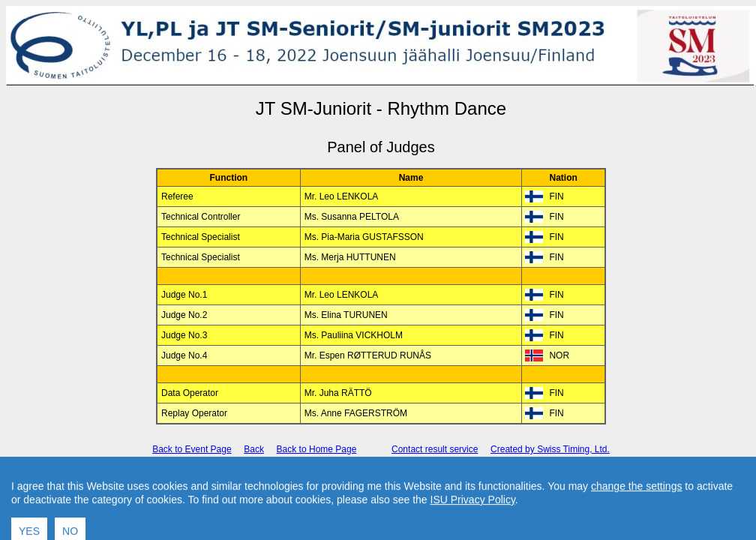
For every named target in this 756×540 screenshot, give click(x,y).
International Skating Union (358, 475)
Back (254, 449)
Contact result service (435, 449)
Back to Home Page (317, 449)
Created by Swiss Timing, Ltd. (550, 449)
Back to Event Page (192, 449)
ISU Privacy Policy (473, 523)
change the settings (636, 510)
